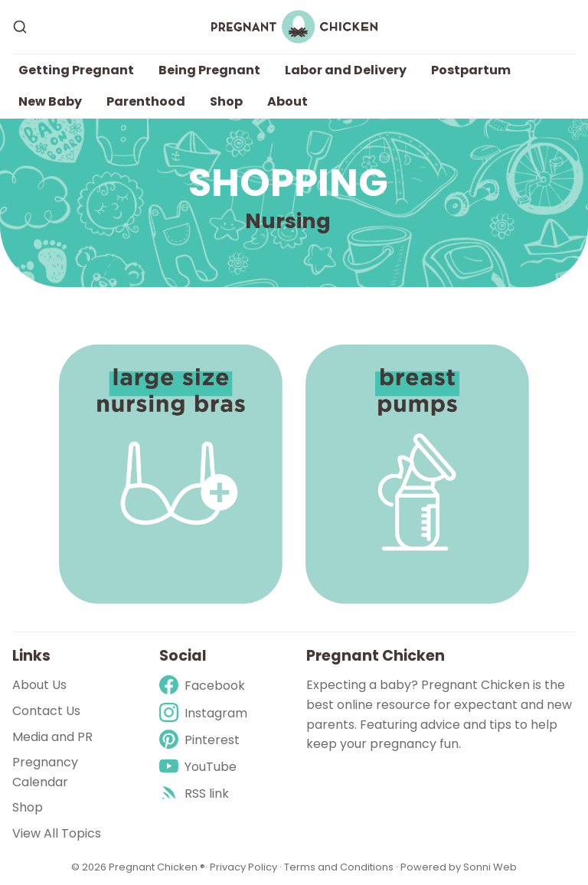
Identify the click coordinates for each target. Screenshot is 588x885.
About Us (39, 685)
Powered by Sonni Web (459, 867)
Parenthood (146, 101)
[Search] (20, 27)
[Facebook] (203, 686)
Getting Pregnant (76, 70)
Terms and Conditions (339, 867)
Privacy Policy (245, 867)
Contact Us (46, 711)
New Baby (50, 101)
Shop (226, 101)
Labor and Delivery (346, 70)
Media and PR (52, 737)
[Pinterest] (203, 740)
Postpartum (471, 70)
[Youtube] (203, 767)
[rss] (203, 794)
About (287, 101)
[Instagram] (203, 713)
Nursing (288, 221)
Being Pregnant (209, 70)
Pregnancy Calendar (45, 772)
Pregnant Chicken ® (157, 867)
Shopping (288, 183)
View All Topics (57, 833)
